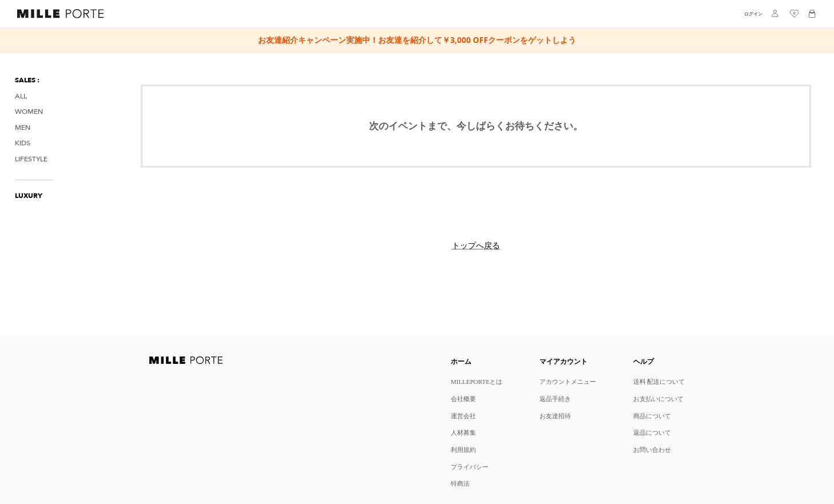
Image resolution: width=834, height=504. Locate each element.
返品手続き (555, 398)
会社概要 (463, 398)
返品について (652, 432)
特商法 (460, 483)
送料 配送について (659, 381)
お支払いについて (658, 398)
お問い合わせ (652, 449)
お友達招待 (555, 416)
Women (29, 112)
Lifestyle (31, 159)
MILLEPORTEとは (476, 381)
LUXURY (29, 196)
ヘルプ (644, 361)
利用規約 (463, 449)
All (21, 96)
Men (23, 128)
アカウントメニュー (568, 381)
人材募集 (463, 432)
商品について (652, 416)
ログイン (753, 14)
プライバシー (470, 467)
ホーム (461, 361)
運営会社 (463, 416)
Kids (23, 143)
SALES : (27, 80)
